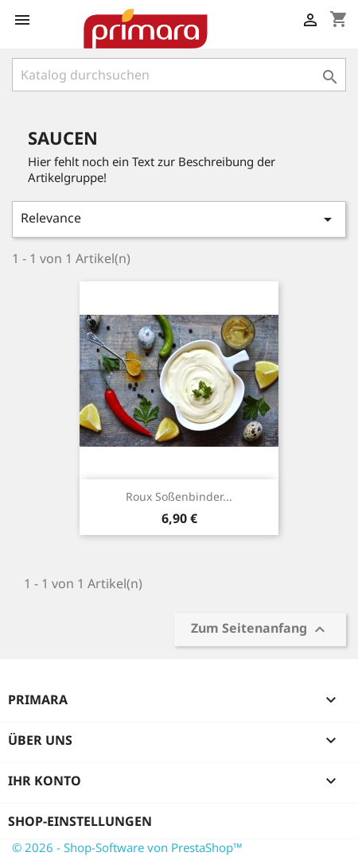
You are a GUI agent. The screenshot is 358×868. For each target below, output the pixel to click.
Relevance (179, 219)
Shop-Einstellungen (80, 821)
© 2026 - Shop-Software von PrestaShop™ (127, 847)
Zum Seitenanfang (260, 630)
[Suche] (179, 75)
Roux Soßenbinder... (179, 496)
